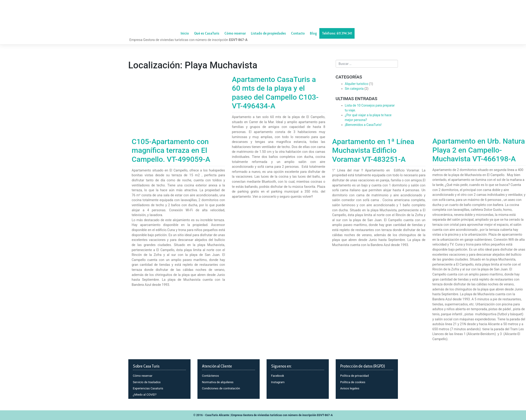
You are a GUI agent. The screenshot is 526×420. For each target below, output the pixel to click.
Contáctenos (211, 376)
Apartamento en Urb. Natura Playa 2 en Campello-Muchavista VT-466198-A (479, 150)
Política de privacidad (355, 376)
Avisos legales (350, 388)
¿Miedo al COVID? (145, 395)
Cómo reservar (143, 376)
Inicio (185, 33)
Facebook (278, 376)
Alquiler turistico (357, 84)
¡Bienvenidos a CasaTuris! (363, 125)
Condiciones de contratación (221, 388)
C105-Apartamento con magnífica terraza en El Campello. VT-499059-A (171, 150)
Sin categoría (354, 89)
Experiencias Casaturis (148, 388)
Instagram (278, 382)
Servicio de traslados (147, 382)
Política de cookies (353, 382)
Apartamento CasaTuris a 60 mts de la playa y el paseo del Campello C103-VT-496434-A (275, 93)
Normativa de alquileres (218, 382)
